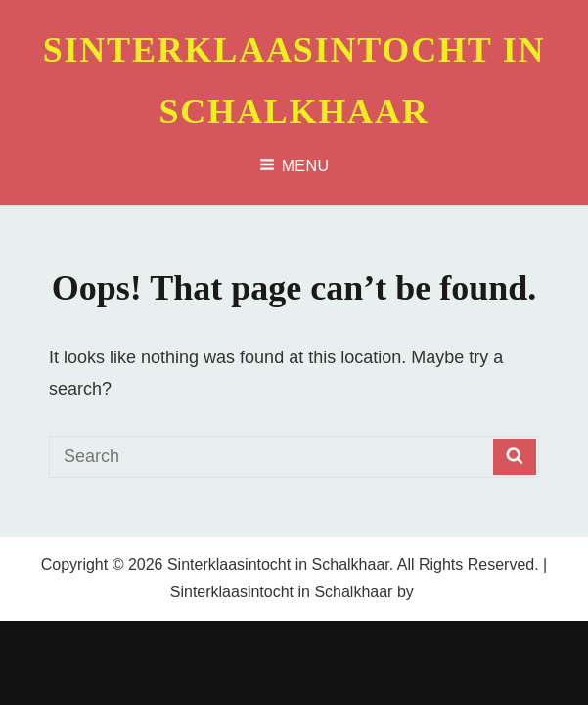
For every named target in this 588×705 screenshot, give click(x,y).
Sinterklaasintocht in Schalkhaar (278, 564)
